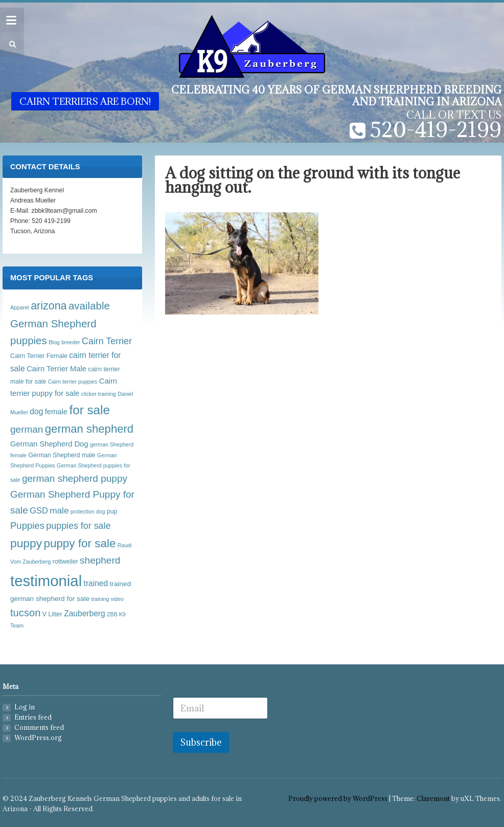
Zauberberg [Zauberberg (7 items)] (84, 613)
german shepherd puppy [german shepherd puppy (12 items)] (75, 478)
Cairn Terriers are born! (85, 101)
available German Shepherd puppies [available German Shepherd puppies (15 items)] (60, 323)
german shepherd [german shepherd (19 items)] (89, 429)
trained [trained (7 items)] (96, 583)
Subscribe (201, 742)
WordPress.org (38, 738)
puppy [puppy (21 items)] (26, 543)
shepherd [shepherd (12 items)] (100, 560)
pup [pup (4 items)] (112, 511)
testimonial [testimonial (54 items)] (46, 581)
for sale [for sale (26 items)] (89, 410)
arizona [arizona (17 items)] (49, 306)
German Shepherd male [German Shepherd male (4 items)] (62, 455)
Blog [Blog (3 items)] (54, 342)
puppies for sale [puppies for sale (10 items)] (78, 526)
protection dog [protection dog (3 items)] (88, 511)
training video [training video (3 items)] (108, 599)
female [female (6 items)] (56, 412)
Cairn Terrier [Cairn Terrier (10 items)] (107, 341)
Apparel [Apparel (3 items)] (20, 307)
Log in (25, 707)
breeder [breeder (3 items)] (71, 342)
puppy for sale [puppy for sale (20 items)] (79, 543)
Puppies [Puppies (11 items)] (27, 526)
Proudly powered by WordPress (338, 799)
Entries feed (33, 717)
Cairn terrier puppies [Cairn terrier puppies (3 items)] (73, 382)
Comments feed (39, 728)
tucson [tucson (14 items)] (25, 613)
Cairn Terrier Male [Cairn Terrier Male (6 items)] (56, 369)
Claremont (433, 799)
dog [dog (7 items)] (36, 411)
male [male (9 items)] (59, 510)
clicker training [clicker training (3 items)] (99, 394)
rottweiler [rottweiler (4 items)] (65, 562)
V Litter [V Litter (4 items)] (52, 614)
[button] (11, 44)
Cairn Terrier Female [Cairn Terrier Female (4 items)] (39, 356)
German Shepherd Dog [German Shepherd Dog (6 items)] (49, 444)
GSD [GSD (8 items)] (39, 510)
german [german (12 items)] (27, 429)
